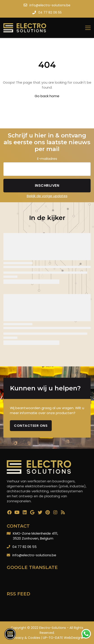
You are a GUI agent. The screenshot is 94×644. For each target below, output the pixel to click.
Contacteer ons (31, 426)
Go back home (47, 96)
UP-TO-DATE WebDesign (62, 638)
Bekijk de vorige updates (47, 196)
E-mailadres (47, 159)
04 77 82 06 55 (25, 547)
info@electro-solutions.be (34, 555)
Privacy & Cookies (26, 638)
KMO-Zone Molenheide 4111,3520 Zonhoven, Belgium (35, 536)
